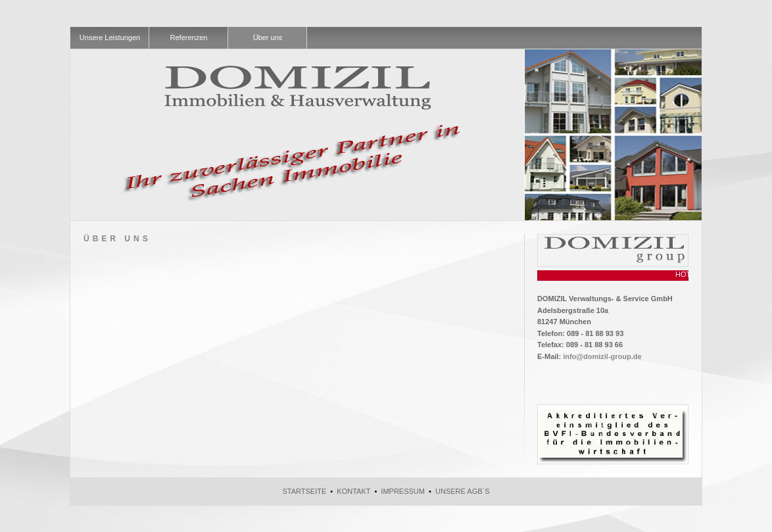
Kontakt (353, 491)
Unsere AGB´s (463, 491)
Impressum (403, 491)
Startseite (304, 491)
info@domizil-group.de (602, 356)
